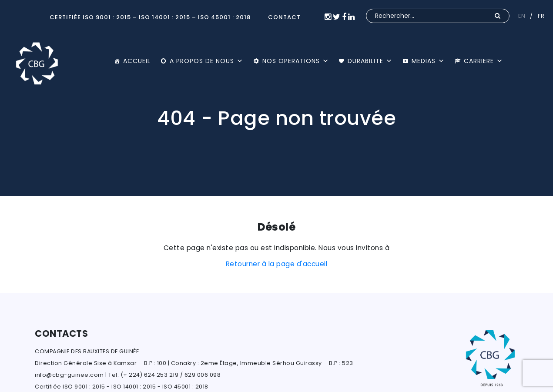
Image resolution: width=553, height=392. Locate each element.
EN (522, 16)
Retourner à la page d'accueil (277, 264)
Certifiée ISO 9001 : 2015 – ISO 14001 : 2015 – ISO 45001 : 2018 (150, 17)
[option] (276, 98)
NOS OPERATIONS (296, 61)
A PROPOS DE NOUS (206, 61)
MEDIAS (428, 61)
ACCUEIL (137, 61)
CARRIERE (483, 61)
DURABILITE (370, 61)
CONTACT (284, 17)
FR (541, 16)
